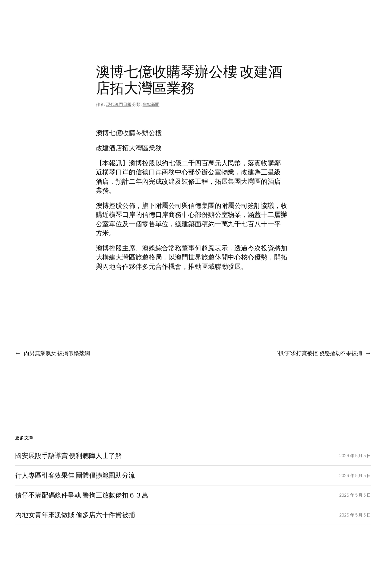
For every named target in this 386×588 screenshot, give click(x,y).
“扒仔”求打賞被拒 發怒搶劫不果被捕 (319, 353)
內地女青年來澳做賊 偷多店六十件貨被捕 (75, 515)
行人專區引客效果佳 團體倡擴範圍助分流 (75, 475)
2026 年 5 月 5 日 (355, 455)
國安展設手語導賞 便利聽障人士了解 (68, 456)
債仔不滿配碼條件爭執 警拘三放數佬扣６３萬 (82, 495)
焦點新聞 (151, 104)
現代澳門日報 (119, 104)
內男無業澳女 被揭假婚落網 (57, 353)
